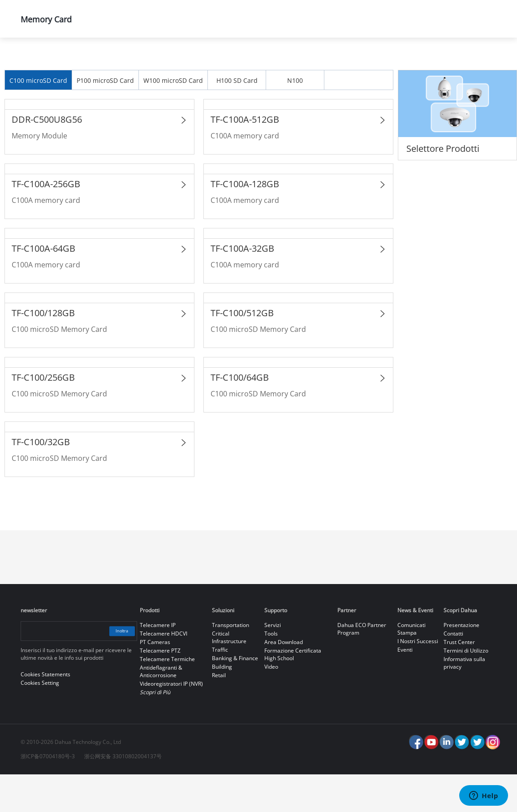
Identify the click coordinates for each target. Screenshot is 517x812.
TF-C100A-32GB (242, 286)
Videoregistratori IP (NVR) (171, 721)
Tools (271, 671)
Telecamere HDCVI (164, 671)
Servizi (273, 663)
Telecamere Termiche (167, 697)
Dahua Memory (260, 61)
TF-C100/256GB (43, 415)
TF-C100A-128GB (245, 221)
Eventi (405, 687)
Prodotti (88, 61)
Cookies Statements (192, 798)
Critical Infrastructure (229, 675)
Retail (219, 713)
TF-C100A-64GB (43, 286)
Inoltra (116, 668)
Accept (467, 779)
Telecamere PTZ (160, 688)
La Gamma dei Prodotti (169, 61)
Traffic (220, 687)
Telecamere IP (158, 663)
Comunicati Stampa (411, 666)
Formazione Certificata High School (293, 692)
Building (222, 704)
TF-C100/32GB (41, 479)
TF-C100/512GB (242, 350)
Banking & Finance (235, 696)
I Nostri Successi (418, 679)
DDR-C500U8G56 (47, 157)
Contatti (453, 671)
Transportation (230, 663)
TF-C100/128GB (43, 350)
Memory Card (338, 61)
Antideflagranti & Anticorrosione (161, 709)
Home (34, 61)
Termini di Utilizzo (466, 688)
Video (271, 704)
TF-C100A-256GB (46, 221)
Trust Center (459, 680)
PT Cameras (155, 680)
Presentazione (461, 663)
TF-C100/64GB (240, 415)
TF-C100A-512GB (245, 157)
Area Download (284, 680)
